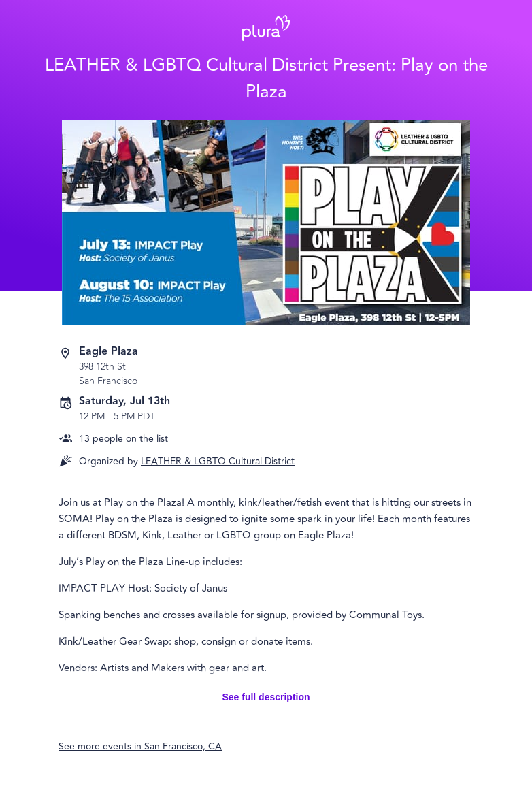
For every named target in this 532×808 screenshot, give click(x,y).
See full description (266, 697)
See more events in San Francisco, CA (140, 746)
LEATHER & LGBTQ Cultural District (218, 461)
